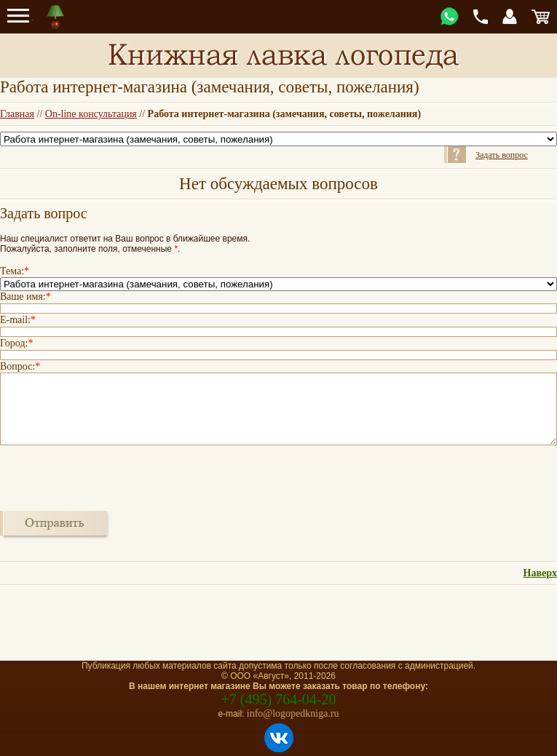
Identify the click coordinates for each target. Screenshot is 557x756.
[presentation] (111, 477)
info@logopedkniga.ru (293, 713)
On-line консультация (91, 114)
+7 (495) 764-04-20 (279, 699)
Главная (17, 114)
